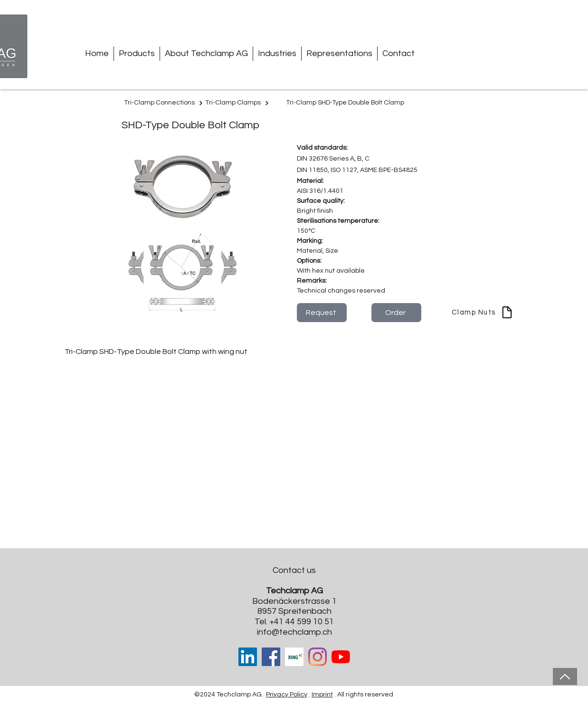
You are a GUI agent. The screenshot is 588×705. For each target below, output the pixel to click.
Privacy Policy (287, 695)
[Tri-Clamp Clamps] (237, 103)
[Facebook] (271, 657)
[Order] (396, 313)
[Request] (322, 313)
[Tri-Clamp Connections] (164, 103)
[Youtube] (341, 657)
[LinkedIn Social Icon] (248, 657)
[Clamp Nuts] (483, 313)
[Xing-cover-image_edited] (294, 657)
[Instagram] (318, 657)
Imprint (322, 695)
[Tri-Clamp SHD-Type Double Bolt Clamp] (346, 103)
